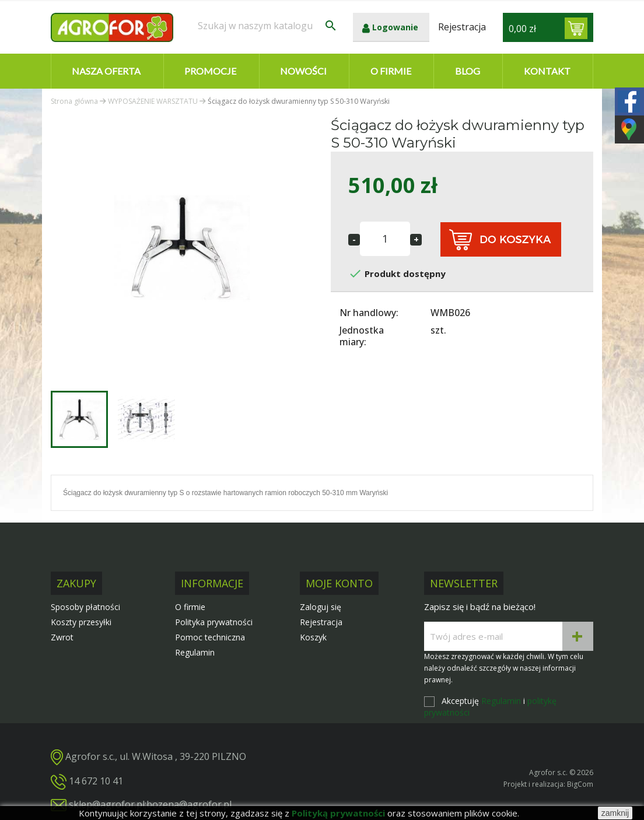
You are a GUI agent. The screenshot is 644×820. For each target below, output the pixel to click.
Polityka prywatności (214, 622)
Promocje (210, 71)
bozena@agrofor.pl (189, 804)
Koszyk (313, 637)
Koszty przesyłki (81, 622)
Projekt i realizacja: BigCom (548, 784)
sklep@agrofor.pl (107, 804)
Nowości (303, 71)
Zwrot (62, 637)
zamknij (615, 813)
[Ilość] (385, 239)
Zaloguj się (321, 607)
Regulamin (195, 652)
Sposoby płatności (85, 607)
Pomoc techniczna (210, 637)
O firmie (391, 71)
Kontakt (547, 71)
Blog (468, 71)
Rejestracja (321, 622)
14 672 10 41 (96, 781)
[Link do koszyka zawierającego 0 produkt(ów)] (576, 28)
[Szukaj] (268, 26)
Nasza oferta (106, 71)
